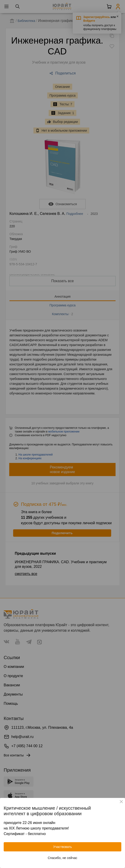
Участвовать (63, 847)
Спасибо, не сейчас (62, 858)
